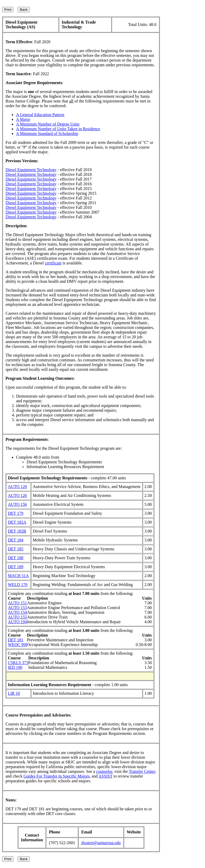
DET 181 (16, 640)
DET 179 (16, 513)
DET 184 (16, 540)
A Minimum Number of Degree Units (48, 124)
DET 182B (17, 531)
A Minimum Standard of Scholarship (47, 134)
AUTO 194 (17, 622)
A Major (23, 119)
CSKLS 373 (18, 663)
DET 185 (16, 549)
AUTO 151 (17, 603)
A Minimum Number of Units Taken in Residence (58, 129)
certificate (53, 263)
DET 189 (16, 567)
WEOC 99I (17, 645)
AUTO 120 (17, 487)
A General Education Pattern (40, 115)
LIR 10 (14, 693)
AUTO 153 (17, 608)
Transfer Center (142, 771)
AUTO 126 (17, 495)
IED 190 (15, 667)
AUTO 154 (17, 612)
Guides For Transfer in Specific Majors (56, 776)
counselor (104, 771)
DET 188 (16, 558)
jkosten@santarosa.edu (101, 843)
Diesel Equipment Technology (31, 170)
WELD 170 (18, 585)
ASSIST (106, 776)
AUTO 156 (17, 504)
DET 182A (17, 522)
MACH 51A (18, 576)
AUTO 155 (17, 617)
